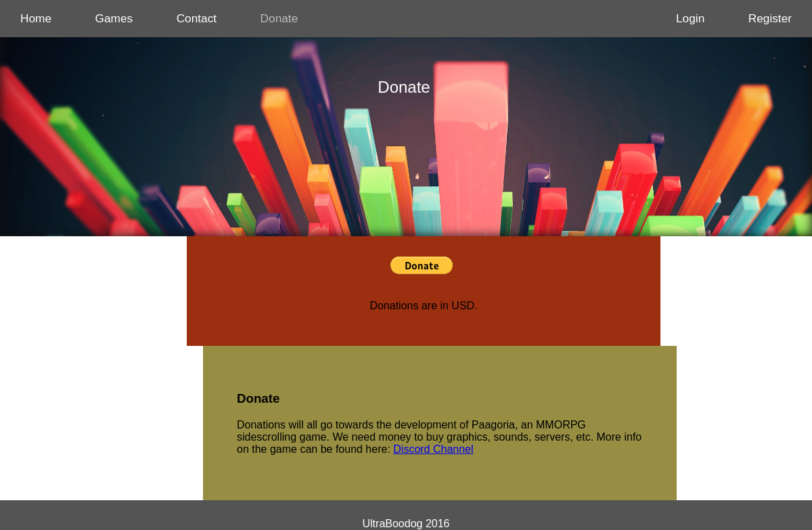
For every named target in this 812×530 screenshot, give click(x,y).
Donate (279, 18)
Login (690, 18)
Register (770, 18)
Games (114, 18)
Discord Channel (433, 449)
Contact (197, 18)
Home (36, 18)
